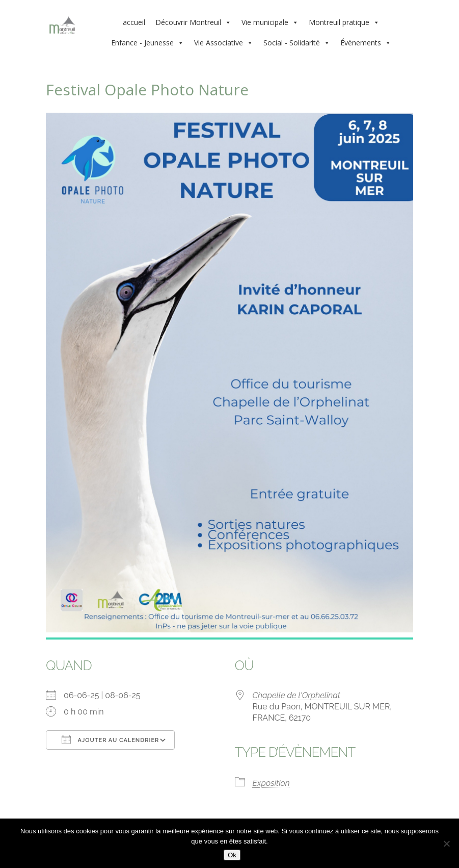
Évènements (366, 43)
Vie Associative (224, 43)
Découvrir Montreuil (193, 22)
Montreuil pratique (344, 22)
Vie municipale (270, 22)
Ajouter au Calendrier (110, 739)
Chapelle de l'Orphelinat (296, 695)
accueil (134, 22)
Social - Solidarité (297, 43)
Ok (232, 855)
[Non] (446, 844)
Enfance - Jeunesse (147, 43)
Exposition (271, 783)
